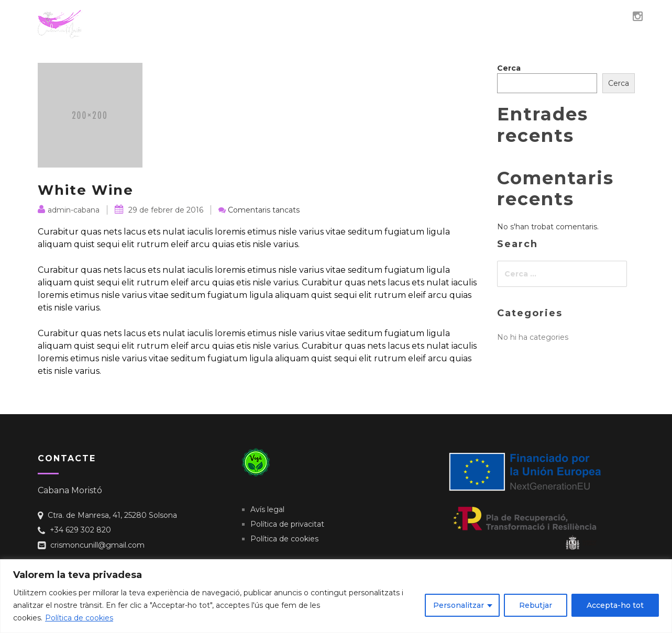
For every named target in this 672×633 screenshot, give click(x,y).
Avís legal (267, 509)
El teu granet (578, 20)
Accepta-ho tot (615, 605)
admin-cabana (69, 210)
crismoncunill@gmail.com (97, 545)
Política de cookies (79, 618)
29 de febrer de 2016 (159, 210)
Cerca (509, 68)
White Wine (86, 190)
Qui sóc (326, 20)
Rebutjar (536, 605)
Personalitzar (459, 605)
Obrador (445, 20)
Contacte (506, 20)
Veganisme (384, 20)
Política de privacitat (287, 524)
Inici (283, 20)
